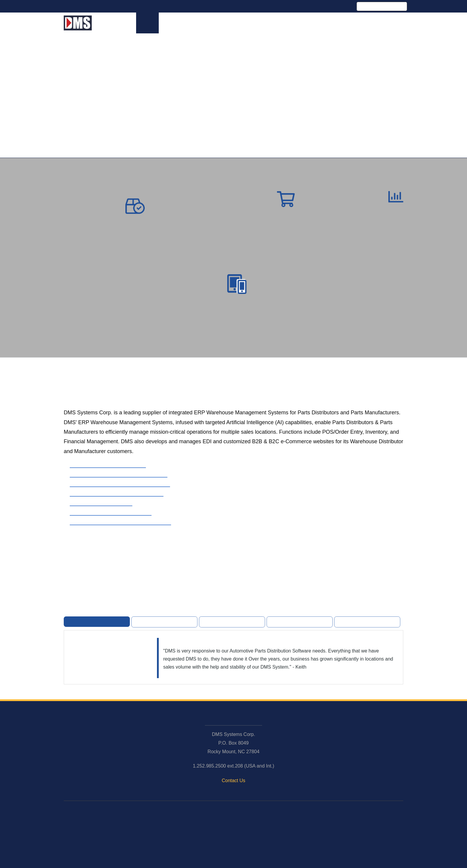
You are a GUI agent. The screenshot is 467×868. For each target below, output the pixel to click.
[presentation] (220, 505)
